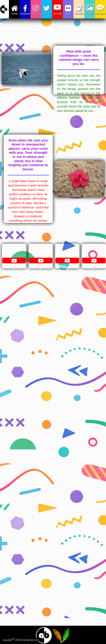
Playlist (14, 264)
